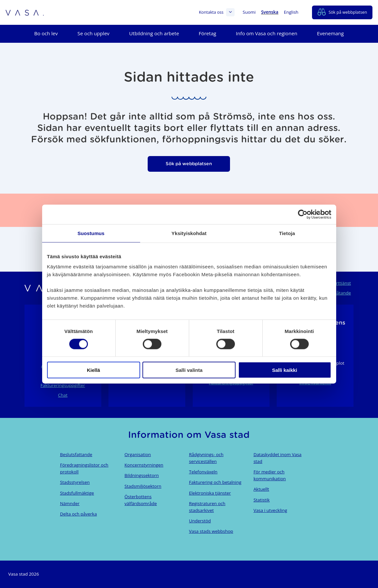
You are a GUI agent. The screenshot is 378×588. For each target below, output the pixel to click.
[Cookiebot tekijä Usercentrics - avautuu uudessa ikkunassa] (303, 214)
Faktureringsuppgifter (63, 385)
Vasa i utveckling (270, 510)
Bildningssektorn (142, 475)
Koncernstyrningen (144, 465)
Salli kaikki (285, 370)
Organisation (138, 454)
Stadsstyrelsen (75, 482)
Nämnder (70, 503)
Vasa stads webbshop (211, 531)
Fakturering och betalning (215, 482)
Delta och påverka (79, 514)
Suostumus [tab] (91, 233)
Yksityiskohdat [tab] (189, 233)
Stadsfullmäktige (77, 493)
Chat (63, 395)
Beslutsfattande (76, 454)
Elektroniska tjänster (210, 493)
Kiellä (93, 370)
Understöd (200, 521)
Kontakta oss (217, 12)
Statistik (262, 500)
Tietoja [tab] (287, 233)
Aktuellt (261, 489)
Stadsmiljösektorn (143, 486)
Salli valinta (189, 370)
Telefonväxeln (203, 472)
